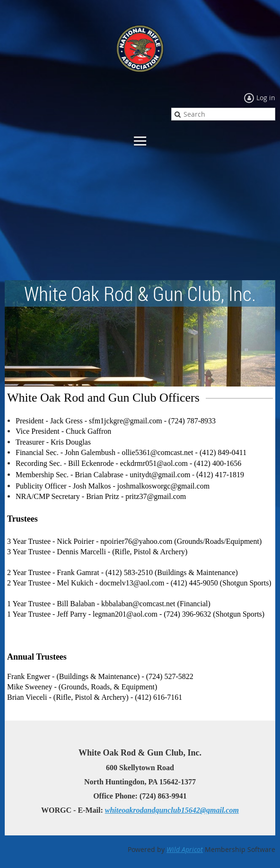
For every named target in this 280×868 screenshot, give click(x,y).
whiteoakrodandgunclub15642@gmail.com (172, 810)
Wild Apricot (185, 849)
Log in (266, 98)
